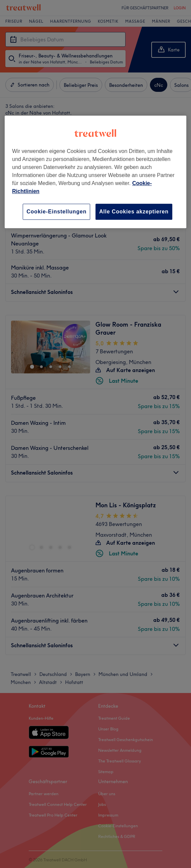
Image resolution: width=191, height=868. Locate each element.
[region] (95, 172)
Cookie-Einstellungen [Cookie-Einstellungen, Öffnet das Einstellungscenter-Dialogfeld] (56, 212)
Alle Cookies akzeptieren (134, 212)
